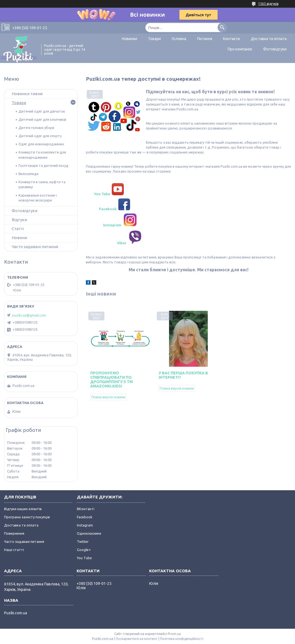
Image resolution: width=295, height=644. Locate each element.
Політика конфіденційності (182, 639)
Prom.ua (174, 634)
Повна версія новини (108, 397)
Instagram (85, 525)
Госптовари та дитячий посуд (43, 165)
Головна (179, 39)
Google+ (84, 550)
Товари (154, 39)
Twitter (83, 541)
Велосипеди (28, 174)
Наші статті (14, 550)
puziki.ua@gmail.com (29, 315)
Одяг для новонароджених (41, 144)
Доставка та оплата (269, 39)
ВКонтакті (86, 509)
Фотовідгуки (275, 49)
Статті (18, 229)
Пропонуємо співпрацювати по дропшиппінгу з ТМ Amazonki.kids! (112, 380)
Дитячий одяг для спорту (40, 136)
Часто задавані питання (35, 247)
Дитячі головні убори (36, 128)
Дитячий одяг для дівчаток (42, 111)
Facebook (85, 517)
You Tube (84, 558)
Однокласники (89, 533)
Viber (121, 243)
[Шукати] (222, 27)
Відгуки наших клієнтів (23, 509)
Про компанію (240, 49)
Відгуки (19, 220)
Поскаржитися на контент (137, 639)
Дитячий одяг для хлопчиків (42, 119)
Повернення (14, 533)
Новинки (130, 39)
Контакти (231, 39)
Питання (205, 39)
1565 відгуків (268, 4)
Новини (19, 238)
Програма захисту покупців (27, 517)
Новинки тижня (27, 94)
